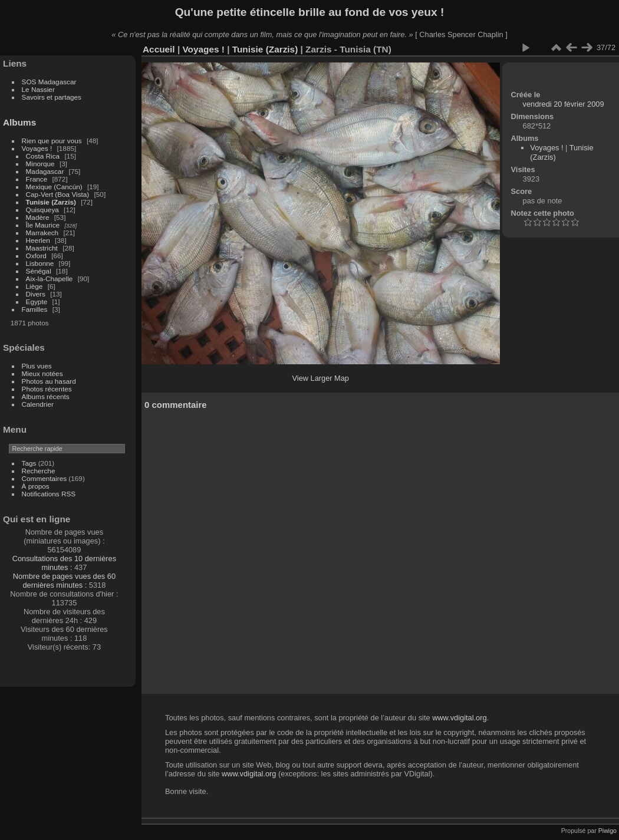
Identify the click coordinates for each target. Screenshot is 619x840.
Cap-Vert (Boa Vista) (58, 194)
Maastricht (42, 248)
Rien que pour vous (53, 141)
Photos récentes (47, 389)
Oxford (36, 256)
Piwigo (608, 831)
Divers (36, 294)
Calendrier (38, 404)
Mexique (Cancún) (54, 187)
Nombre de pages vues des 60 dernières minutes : (64, 581)
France (37, 179)
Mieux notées (42, 373)
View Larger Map (320, 378)
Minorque (40, 164)
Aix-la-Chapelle (50, 279)
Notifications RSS (49, 494)
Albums (19, 122)
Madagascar (45, 171)
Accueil (159, 49)
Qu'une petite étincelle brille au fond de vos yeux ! (310, 12)
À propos (36, 486)
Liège (34, 286)
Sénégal (39, 271)
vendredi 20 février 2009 (564, 104)
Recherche (39, 471)
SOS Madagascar (49, 82)
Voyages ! (37, 148)
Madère (38, 217)
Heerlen (38, 240)
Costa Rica (43, 156)
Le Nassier (38, 89)
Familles (35, 309)
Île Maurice (43, 225)
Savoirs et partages (52, 97)
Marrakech (42, 233)
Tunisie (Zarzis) (51, 202)
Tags (29, 463)
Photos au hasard (49, 381)
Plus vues (37, 366)
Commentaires (45, 478)
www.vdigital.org (459, 718)
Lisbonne (40, 263)
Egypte (37, 302)
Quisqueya (42, 210)
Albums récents (46, 396)
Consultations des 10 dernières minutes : (64, 563)
